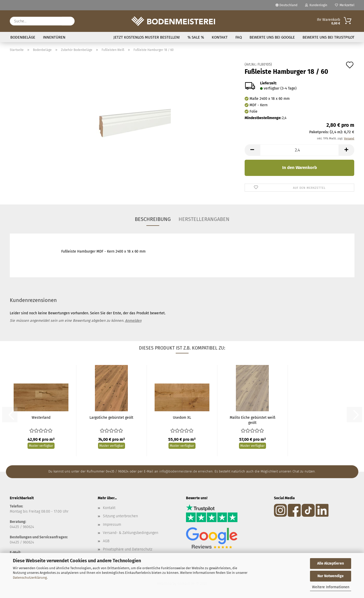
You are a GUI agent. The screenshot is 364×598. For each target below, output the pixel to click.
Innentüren (54, 37)
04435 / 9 (17, 542)
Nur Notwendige (331, 576)
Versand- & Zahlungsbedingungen (131, 533)
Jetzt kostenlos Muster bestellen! (147, 37)
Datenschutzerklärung (30, 578)
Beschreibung (153, 219)
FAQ (239, 37)
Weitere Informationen (331, 587)
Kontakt (220, 37)
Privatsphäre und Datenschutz (128, 549)
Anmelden (133, 321)
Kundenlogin (316, 5)
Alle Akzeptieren (331, 563)
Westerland (41, 418)
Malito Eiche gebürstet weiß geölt (252, 420)
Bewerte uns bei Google (272, 37)
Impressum (112, 525)
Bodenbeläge (23, 37)
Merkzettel (345, 5)
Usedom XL (182, 418)
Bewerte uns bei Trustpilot (329, 37)
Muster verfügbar (41, 446)
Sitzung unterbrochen (120, 516)
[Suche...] (68, 21)
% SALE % (196, 37)
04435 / (16, 527)
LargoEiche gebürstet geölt (111, 418)
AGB (106, 541)
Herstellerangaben (204, 219)
